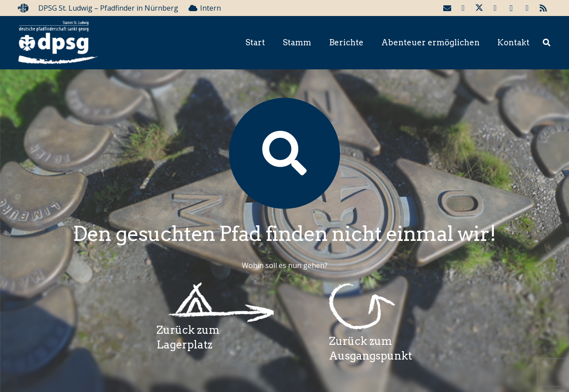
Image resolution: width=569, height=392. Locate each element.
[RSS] (543, 8)
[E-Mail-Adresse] (447, 8)
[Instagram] (511, 8)
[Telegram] (527, 8)
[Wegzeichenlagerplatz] (215, 302)
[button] (547, 43)
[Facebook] (463, 8)
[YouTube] (495, 8)
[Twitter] (479, 8)
